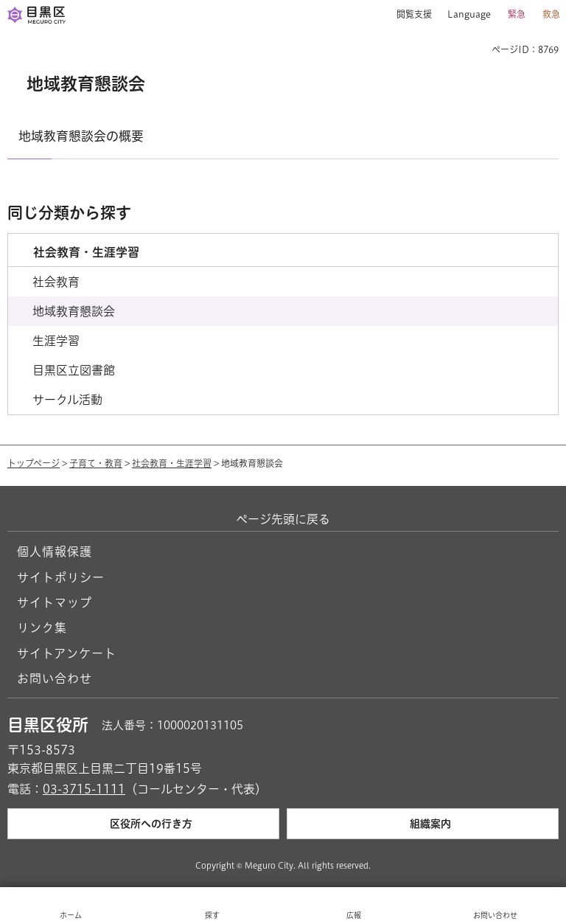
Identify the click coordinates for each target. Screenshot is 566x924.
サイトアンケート (67, 653)
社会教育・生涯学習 (172, 463)
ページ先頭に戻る (283, 519)
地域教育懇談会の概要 (81, 136)
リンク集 (42, 628)
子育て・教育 (96, 463)
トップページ (34, 463)
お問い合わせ (55, 678)
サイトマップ (55, 602)
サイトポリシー (61, 577)
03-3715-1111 (84, 789)
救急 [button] (551, 14)
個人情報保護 (55, 552)
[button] (409, 15)
